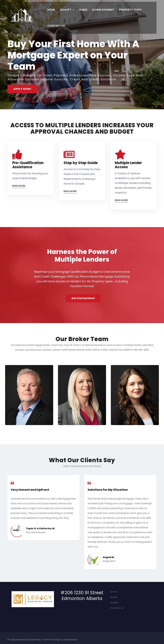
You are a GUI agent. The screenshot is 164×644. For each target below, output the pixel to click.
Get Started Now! (83, 298)
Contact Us (56, 26)
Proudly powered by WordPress (24, 640)
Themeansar (71, 640)
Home (51, 10)
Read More (19, 186)
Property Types (130, 10)
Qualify (67, 10)
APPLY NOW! (23, 89)
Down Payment (103, 10)
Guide (83, 10)
